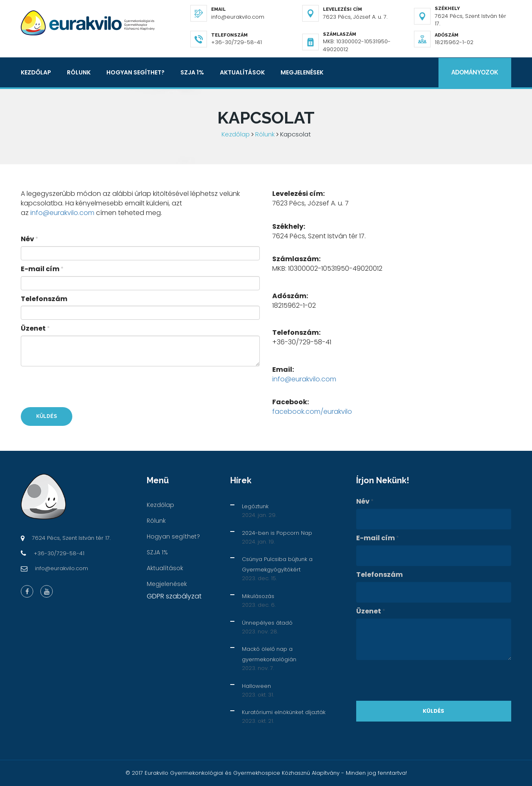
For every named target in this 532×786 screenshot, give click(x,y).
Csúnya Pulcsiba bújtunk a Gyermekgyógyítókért (277, 564)
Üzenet (35, 329)
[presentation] (84, 387)
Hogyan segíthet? (135, 72)
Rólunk (79, 72)
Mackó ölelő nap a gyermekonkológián (269, 654)
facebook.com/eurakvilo (312, 412)
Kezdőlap (36, 72)
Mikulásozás (258, 596)
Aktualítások (242, 72)
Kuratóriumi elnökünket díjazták (284, 712)
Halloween (256, 686)
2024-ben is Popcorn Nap (277, 533)
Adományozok (475, 72)
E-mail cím (42, 269)
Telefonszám (44, 299)
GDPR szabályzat (174, 596)
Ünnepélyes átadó (267, 623)
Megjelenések (302, 72)
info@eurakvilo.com (62, 213)
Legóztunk (255, 506)
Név (30, 239)
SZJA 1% (192, 72)
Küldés (47, 416)
